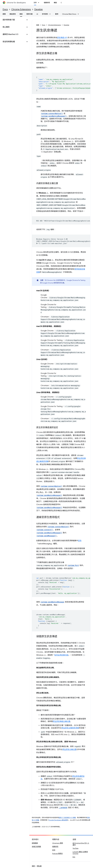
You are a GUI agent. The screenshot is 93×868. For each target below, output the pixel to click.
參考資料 (45, 14)
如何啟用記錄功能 (61, 655)
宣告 (80, 541)
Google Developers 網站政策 (58, 820)
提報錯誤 (35, 843)
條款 (33, 866)
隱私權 (39, 866)
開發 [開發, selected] (21, 14)
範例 (57, 14)
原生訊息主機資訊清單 (70, 728)
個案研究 (47, 3)
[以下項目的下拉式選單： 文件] (39, 3)
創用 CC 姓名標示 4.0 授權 (67, 818)
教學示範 (30, 14)
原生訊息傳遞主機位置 (61, 721)
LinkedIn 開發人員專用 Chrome (80, 853)
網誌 (55, 3)
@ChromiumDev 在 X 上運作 (81, 844)
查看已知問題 (36, 847)
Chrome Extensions (21, 9)
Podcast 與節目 (57, 854)
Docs (5, 9)
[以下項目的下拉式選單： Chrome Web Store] (79, 14)
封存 (54, 850)
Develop (39, 9)
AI (37, 14)
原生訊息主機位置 (69, 750)
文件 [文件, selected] (35, 3)
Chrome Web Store (69, 14)
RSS (74, 857)
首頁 (38, 25)
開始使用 (13, 14)
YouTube (75, 848)
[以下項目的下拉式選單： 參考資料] (51, 14)
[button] (13, 20)
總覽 (4, 14)
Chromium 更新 (58, 843)
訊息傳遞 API (62, 38)
